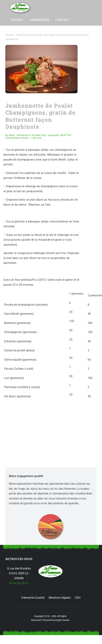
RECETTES (66, 135)
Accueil (9, 35)
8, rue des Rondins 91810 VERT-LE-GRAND (19, 573)
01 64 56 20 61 (19, 583)
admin (12, 135)
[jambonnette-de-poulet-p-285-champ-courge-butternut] (51, 566)
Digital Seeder (62, 620)
